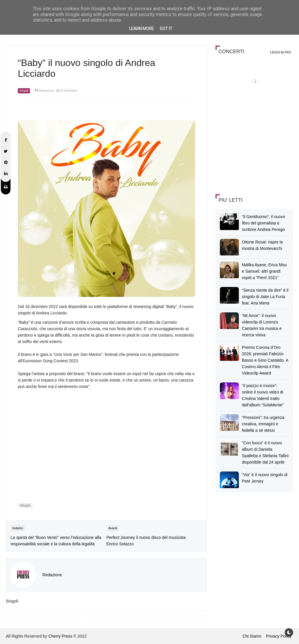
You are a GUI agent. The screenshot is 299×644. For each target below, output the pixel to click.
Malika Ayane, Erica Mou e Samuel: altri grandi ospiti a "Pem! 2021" (264, 271)
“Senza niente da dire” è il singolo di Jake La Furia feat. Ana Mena (265, 297)
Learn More (141, 29)
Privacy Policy (279, 636)
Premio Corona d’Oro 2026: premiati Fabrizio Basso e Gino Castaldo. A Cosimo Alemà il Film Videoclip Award (265, 360)
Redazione (52, 575)
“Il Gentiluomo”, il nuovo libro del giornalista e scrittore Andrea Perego (263, 223)
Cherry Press (60, 636)
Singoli (24, 91)
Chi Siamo (252, 636)
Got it (166, 29)
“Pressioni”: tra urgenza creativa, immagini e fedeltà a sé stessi (263, 424)
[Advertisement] (257, 147)
